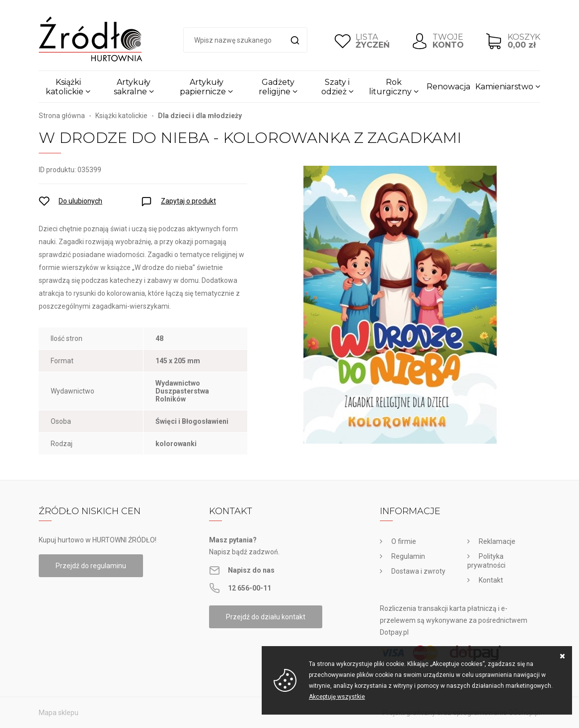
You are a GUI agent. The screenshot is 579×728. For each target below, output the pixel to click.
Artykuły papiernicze (203, 87)
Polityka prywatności (486, 561)
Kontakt (491, 580)
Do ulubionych (80, 201)
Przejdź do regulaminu (91, 566)
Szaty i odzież (336, 87)
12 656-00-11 (250, 588)
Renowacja (448, 87)
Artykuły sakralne (132, 87)
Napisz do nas (251, 570)
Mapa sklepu (59, 713)
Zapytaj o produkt (188, 201)
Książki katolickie (65, 87)
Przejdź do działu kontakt (266, 617)
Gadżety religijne (277, 87)
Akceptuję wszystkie (337, 697)
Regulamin (408, 556)
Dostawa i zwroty (418, 571)
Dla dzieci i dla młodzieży (200, 116)
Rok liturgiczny (390, 87)
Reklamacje (497, 541)
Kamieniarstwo (504, 87)
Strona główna (62, 116)
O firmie (404, 541)
